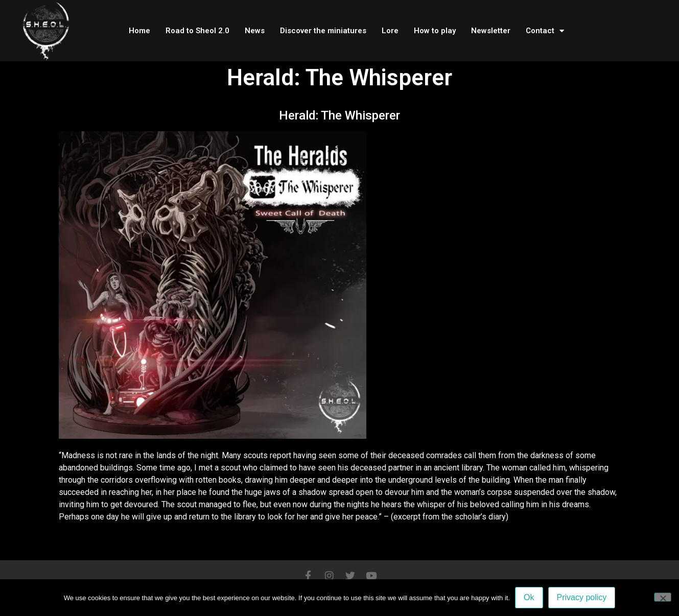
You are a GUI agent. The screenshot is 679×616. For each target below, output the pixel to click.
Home (139, 31)
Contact (545, 31)
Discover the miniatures (323, 31)
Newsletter (491, 31)
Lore (390, 31)
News (255, 31)
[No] (663, 597)
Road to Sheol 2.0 (197, 31)
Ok (529, 597)
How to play (435, 31)
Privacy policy (582, 597)
